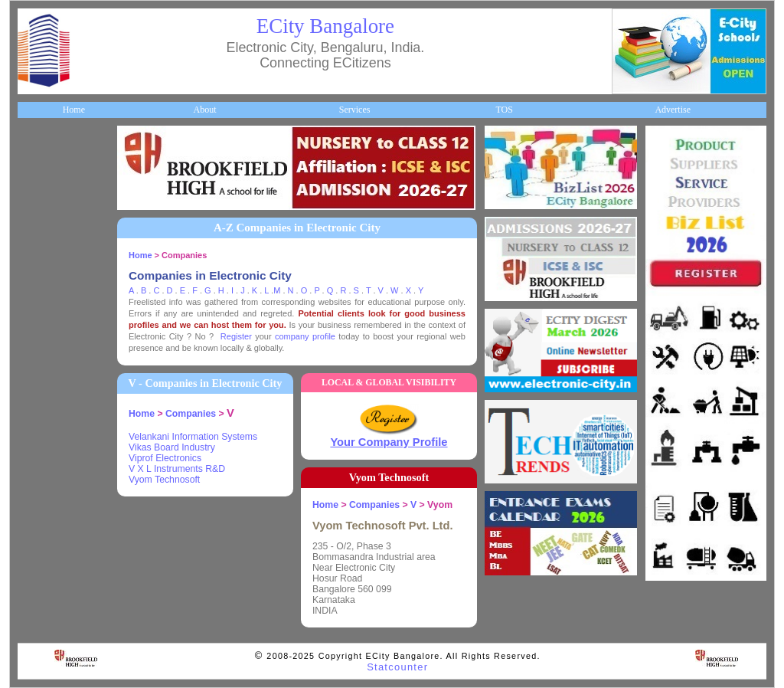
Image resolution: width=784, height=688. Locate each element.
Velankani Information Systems (193, 437)
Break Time (48, 516)
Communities (51, 490)
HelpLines (45, 313)
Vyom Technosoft (164, 480)
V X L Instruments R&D (177, 469)
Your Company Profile (389, 442)
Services (355, 110)
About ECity (49, 185)
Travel (38, 363)
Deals (36, 440)
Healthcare (46, 287)
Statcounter (397, 667)
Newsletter (46, 388)
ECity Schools (52, 261)
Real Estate (47, 465)
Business (42, 211)
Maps (36, 338)
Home (74, 110)
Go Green (44, 414)
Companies (47, 236)
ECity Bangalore (325, 26)
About (204, 110)
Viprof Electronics (165, 458)
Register (236, 336)
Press (36, 542)
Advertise (673, 110)
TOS (504, 110)
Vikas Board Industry (172, 447)
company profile (305, 336)
